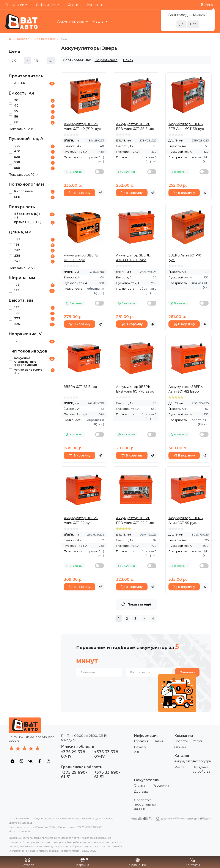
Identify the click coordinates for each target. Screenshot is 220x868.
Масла (98, 21)
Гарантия (141, 741)
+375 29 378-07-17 (74, 754)
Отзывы (180, 747)
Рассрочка (161, 786)
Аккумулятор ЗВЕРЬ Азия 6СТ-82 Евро (186, 389)
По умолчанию (106, 60)
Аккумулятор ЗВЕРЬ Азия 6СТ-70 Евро (133, 258)
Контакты (94, 5)
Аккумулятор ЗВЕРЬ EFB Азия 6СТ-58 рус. (186, 126)
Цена (127, 60)
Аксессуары (202, 761)
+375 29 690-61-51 (74, 775)
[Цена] (17, 61)
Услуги (198, 741)
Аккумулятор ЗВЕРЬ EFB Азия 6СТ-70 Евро (135, 389)
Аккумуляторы (71, 21)
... (115, 21)
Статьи (73, 5)
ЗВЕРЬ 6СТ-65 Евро (80, 387)
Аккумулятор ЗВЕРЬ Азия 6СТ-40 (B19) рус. (83, 126)
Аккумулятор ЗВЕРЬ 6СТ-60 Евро (81, 258)
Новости (181, 741)
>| (153, 619)
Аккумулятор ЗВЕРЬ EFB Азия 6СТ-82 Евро (135, 520)
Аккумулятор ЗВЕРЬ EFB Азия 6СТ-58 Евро (135, 126)
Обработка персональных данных (145, 804)
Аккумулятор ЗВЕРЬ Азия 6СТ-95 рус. (186, 520)
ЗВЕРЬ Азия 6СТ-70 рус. (185, 258)
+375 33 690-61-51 (107, 775)
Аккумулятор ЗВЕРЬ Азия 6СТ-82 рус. (81, 520)
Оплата (140, 786)
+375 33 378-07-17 (107, 754)
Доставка (141, 792)
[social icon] (12, 761)
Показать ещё (136, 604)
